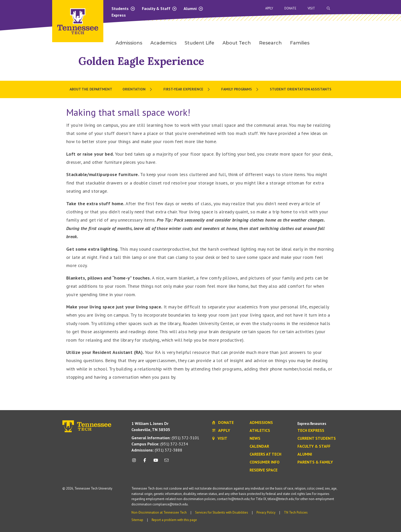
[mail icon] (166, 462)
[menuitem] (138, 89)
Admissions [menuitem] (129, 43)
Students (123, 8)
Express (119, 15)
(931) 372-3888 (157, 450)
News (255, 438)
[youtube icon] (156, 462)
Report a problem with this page (174, 520)
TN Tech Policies (296, 512)
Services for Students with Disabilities (222, 512)
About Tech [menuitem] (237, 43)
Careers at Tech (265, 454)
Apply (269, 8)
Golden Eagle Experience (141, 61)
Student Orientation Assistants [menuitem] (301, 89)
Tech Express (311, 431)
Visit (311, 8)
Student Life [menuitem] (199, 43)
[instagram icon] (135, 462)
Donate (290, 8)
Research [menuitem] (270, 43)
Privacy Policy (266, 512)
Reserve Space (264, 470)
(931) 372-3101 (165, 438)
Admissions (261, 423)
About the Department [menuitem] (91, 89)
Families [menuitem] (300, 43)
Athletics (260, 431)
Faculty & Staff (159, 8)
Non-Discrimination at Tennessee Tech (159, 512)
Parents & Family (315, 462)
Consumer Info (265, 462)
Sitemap (137, 520)
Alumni (193, 8)
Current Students (317, 438)
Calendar (259, 446)
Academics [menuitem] (163, 43)
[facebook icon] (145, 462)
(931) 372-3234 (160, 444)
